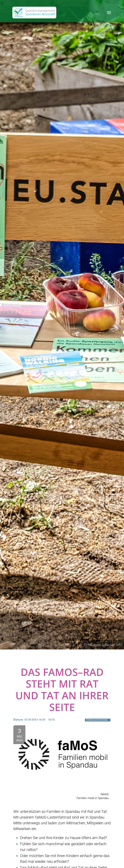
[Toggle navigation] (109, 13)
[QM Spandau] (34, 13)
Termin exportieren (97, 720)
